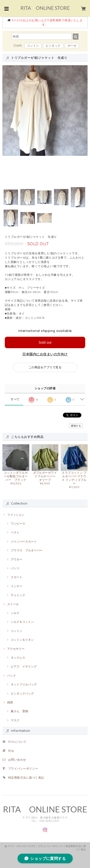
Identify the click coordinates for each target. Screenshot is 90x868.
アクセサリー (16, 649)
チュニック (18, 595)
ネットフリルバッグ (24, 684)
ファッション (16, 515)
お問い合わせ (17, 760)
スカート (17, 577)
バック (12, 675)
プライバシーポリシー (23, 768)
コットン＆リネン (22, 640)
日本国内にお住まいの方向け (45, 354)
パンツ (15, 568)
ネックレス (18, 658)
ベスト (15, 532)
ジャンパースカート (24, 541)
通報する (76, 426)
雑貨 (10, 702)
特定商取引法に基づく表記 (26, 778)
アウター (17, 559)
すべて (15, 399)
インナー (17, 586)
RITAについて (17, 742)
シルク (15, 613)
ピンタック (53, 46)
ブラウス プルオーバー (27, 550)
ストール (13, 604)
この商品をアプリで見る (45, 367)
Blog (13, 751)
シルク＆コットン (22, 622)
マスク (15, 720)
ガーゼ (72, 46)
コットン (33, 46)
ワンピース (18, 524)
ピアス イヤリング (24, 666)
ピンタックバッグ (22, 693)
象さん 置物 (19, 711)
